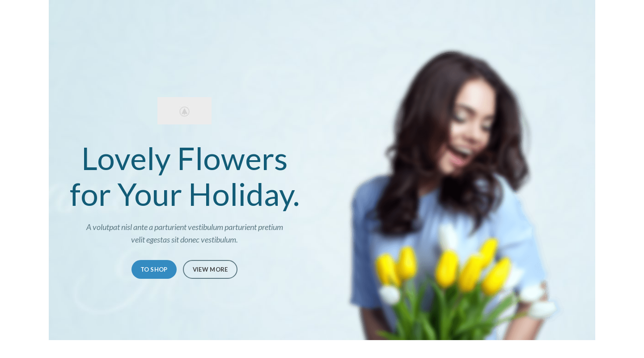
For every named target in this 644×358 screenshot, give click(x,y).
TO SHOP (154, 269)
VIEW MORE (210, 269)
